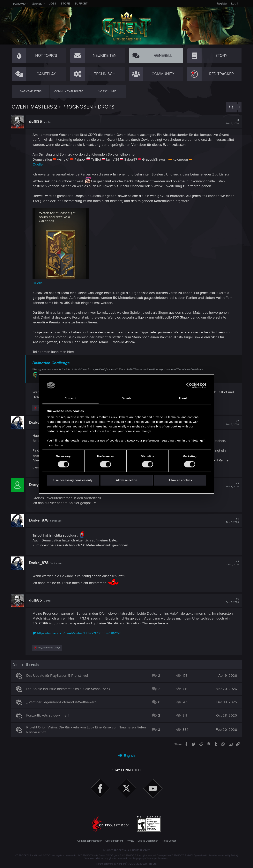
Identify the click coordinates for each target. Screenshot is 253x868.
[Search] (231, 107)
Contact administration (90, 841)
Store (65, 4)
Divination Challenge (52, 363)
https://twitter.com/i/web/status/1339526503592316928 (78, 633)
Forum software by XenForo (126, 864)
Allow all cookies (180, 480)
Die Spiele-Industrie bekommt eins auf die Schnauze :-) (69, 689)
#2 (232, 423)
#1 (232, 122)
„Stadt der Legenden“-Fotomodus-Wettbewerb (62, 702)
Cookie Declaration (148, 841)
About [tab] (183, 398)
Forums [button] (19, 4)
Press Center (169, 841)
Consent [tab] (70, 398)
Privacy (130, 841)
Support (81, 4)
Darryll (36, 485)
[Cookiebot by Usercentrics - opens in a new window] (189, 385)
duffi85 (36, 122)
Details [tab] (127, 398)
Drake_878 (40, 520)
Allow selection (126, 480)
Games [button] (37, 4)
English (127, 756)
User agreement (114, 841)
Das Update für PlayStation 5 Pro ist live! (58, 676)
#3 (232, 485)
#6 (231, 601)
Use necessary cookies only (73, 480)
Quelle (39, 164)
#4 (232, 521)
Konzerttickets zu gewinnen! (48, 715)
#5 (232, 563)
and (50, 648)
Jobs (53, 4)
